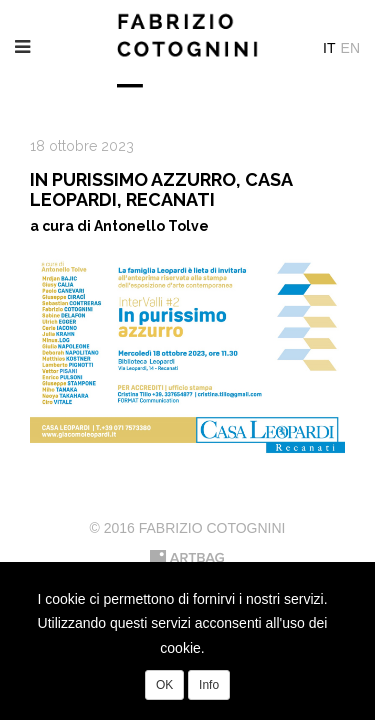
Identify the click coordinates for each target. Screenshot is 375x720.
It (329, 48)
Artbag (187, 558)
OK (164, 685)
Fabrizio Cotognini (188, 50)
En (350, 48)
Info (209, 685)
